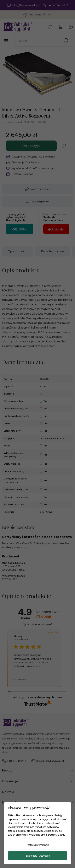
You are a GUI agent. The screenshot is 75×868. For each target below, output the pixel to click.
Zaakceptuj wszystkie (38, 856)
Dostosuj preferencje (38, 845)
